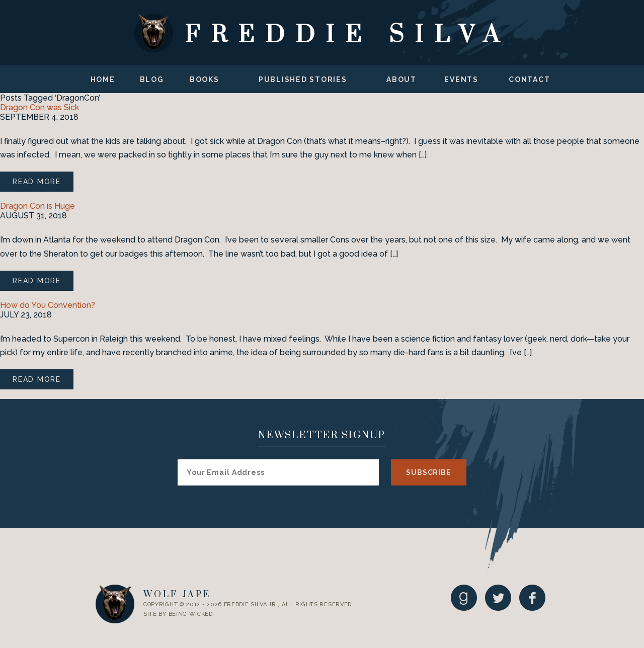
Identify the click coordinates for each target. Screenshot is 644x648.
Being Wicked (191, 614)
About (401, 79)
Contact (529, 79)
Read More (37, 182)
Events (461, 79)
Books (205, 79)
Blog (152, 79)
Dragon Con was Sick (39, 107)
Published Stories (303, 79)
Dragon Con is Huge (37, 206)
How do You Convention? (48, 305)
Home (103, 79)
